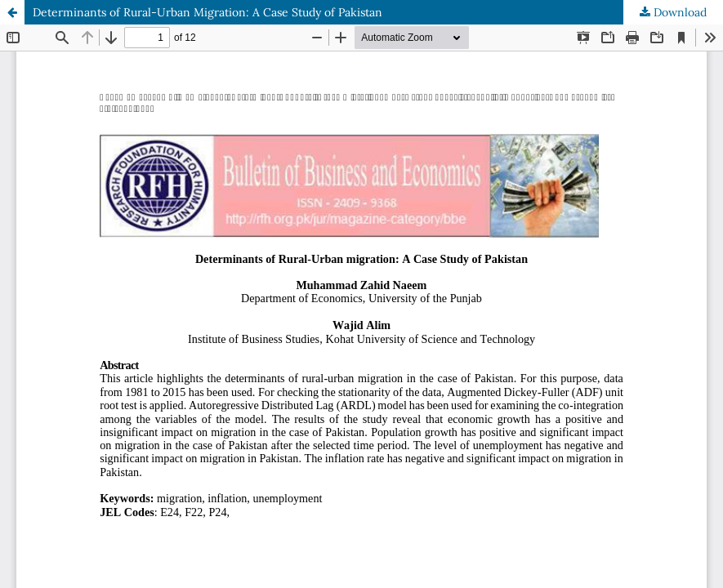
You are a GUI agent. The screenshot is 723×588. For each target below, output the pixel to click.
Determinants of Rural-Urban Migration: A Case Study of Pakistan (208, 12)
